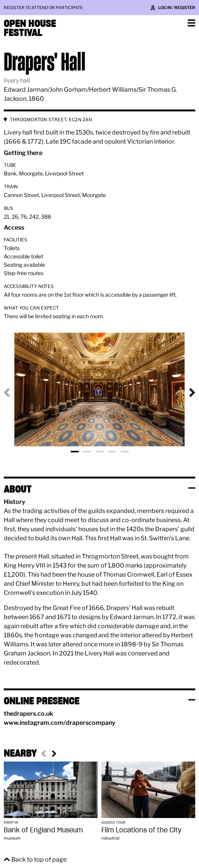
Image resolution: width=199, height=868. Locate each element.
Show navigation (191, 23)
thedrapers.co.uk (28, 714)
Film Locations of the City (141, 830)
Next (186, 393)
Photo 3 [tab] (100, 452)
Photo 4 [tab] (112, 452)
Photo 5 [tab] (125, 452)
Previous (13, 393)
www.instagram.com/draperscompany (60, 723)
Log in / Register (177, 8)
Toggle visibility (192, 488)
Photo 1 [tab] (75, 452)
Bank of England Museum (43, 830)
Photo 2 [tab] (87, 452)
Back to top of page (39, 859)
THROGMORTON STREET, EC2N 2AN (51, 120)
